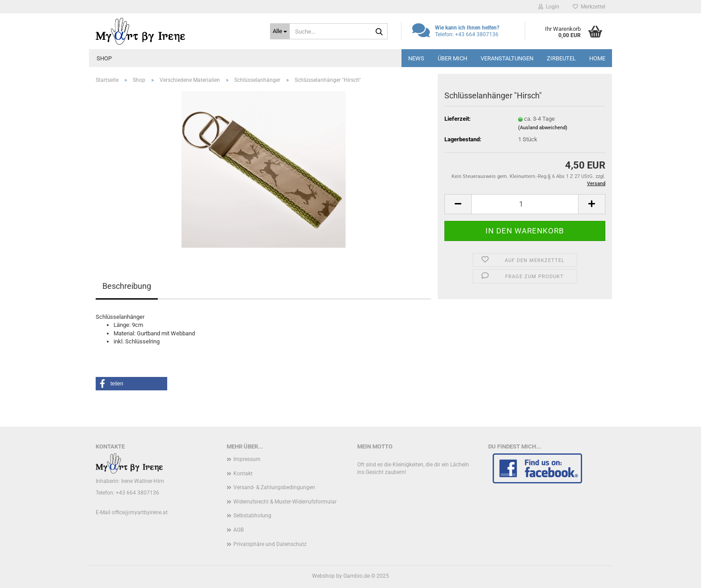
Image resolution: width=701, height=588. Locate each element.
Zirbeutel (561, 58)
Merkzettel (589, 7)
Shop (104, 58)
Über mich (452, 58)
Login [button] (549, 7)
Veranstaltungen (507, 58)
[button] (458, 204)
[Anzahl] (525, 204)
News (416, 58)
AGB (239, 530)
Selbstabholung (252, 516)
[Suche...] (280, 31)
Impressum (247, 459)
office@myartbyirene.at (140, 512)
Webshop (323, 576)
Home (597, 58)
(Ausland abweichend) (543, 128)
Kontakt (243, 474)
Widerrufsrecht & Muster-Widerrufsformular (285, 502)
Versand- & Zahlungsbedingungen (274, 487)
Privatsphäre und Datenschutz (270, 544)
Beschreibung (127, 286)
